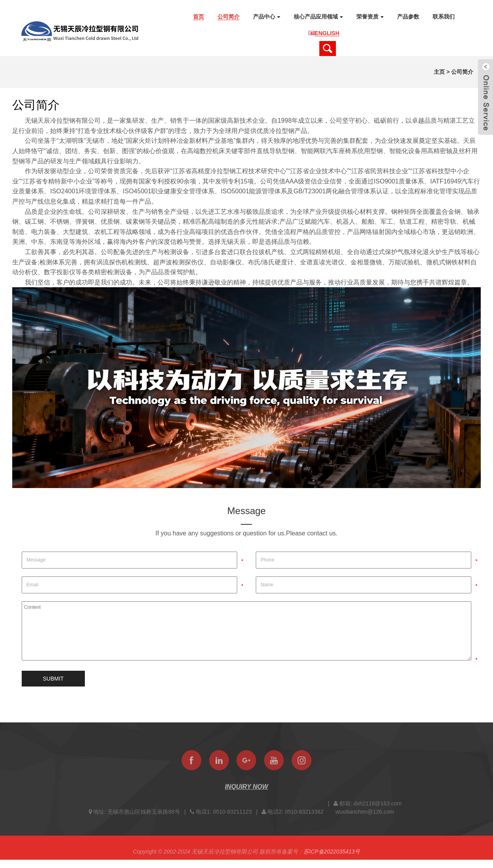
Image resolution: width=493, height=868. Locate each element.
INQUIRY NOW (247, 790)
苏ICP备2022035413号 (332, 855)
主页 (439, 72)
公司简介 (462, 72)
